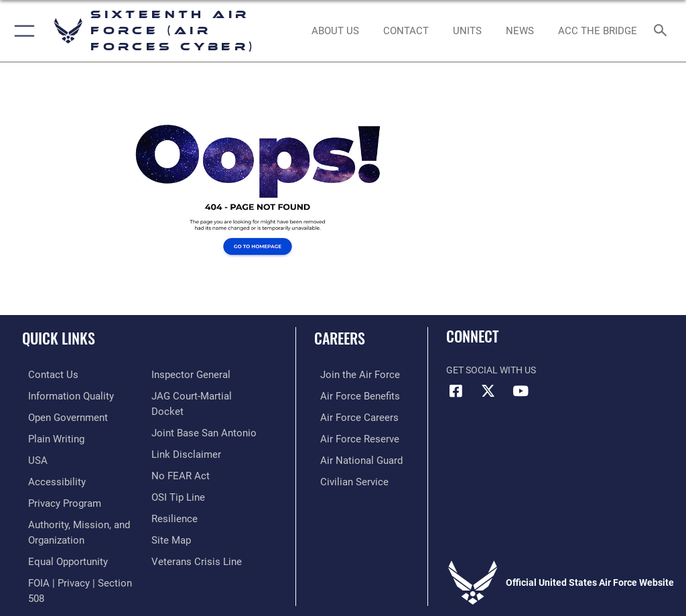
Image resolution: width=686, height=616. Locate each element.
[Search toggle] (663, 31)
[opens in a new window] (63, 395)
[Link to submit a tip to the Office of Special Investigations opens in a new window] (176, 498)
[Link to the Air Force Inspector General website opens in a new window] (188, 395)
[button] (22, 31)
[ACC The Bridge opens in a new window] (597, 31)
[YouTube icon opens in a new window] (521, 391)
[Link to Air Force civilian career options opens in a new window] (345, 478)
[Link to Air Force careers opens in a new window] (350, 415)
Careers (340, 338)
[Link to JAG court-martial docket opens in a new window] (205, 415)
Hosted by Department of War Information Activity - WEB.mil (343, 587)
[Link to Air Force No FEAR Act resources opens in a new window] (178, 478)
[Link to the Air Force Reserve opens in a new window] (350, 436)
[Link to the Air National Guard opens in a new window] (353, 457)
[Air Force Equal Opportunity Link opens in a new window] (60, 553)
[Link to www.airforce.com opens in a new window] (350, 374)
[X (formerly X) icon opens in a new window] (488, 391)
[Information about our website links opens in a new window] (183, 457)
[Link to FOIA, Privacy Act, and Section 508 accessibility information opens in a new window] (208, 374)
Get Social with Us (491, 370)
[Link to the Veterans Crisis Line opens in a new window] (192, 559)
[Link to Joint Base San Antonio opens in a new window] (200, 436)
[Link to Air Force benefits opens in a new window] (351, 395)
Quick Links (59, 338)
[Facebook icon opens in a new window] (456, 391)
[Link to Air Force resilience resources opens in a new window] (172, 518)
